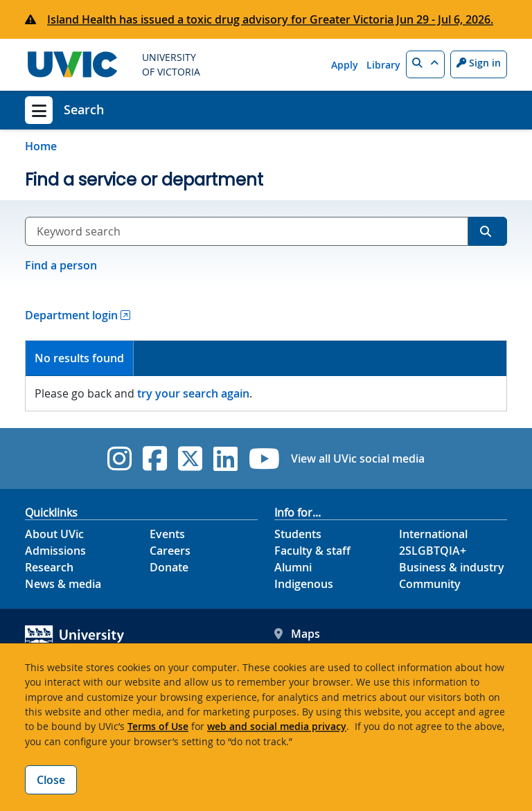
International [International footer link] (433, 534)
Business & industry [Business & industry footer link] (452, 567)
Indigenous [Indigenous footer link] (304, 584)
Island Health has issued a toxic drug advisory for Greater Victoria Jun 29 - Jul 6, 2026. (270, 19)
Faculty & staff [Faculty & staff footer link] (312, 551)
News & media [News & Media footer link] (63, 584)
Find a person (61, 265)
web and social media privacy (277, 726)
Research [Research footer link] (49, 567)
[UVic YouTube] (264, 458)
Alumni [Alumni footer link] (293, 567)
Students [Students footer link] (298, 534)
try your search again (193, 393)
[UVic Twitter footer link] (190, 458)
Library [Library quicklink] (383, 65)
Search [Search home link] (84, 109)
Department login (71, 315)
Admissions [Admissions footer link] (55, 551)
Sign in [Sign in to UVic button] (479, 63)
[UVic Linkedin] (225, 458)
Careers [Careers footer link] (170, 551)
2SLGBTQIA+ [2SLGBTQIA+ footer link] (433, 551)
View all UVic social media (358, 458)
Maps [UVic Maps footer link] (297, 634)
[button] (425, 64)
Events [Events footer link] (167, 534)
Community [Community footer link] (430, 584)
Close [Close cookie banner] (51, 780)
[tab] (80, 358)
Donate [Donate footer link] (169, 567)
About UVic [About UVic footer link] (54, 534)
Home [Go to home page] (41, 146)
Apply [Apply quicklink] (345, 65)
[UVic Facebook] (155, 458)
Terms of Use (158, 726)
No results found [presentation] (79, 358)
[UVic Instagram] (119, 458)
